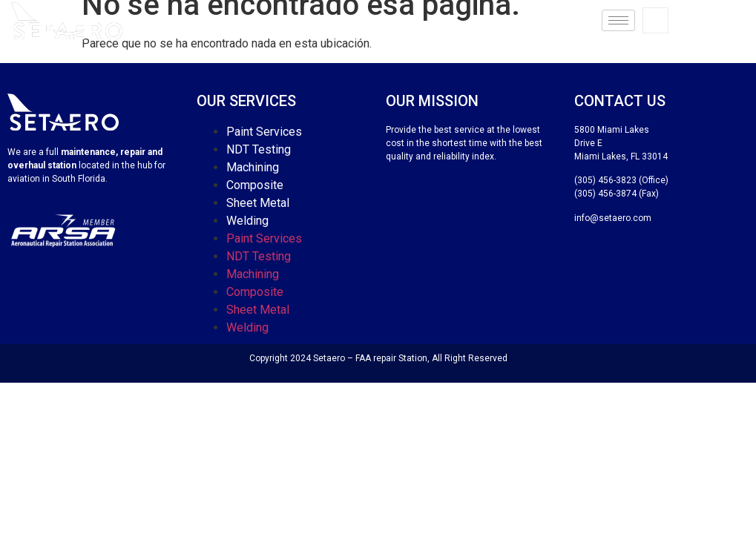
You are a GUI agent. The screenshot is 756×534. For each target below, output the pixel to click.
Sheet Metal (258, 203)
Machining (253, 167)
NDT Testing (259, 149)
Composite (255, 185)
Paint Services (264, 132)
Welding (247, 221)
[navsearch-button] (655, 20)
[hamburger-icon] (618, 20)
